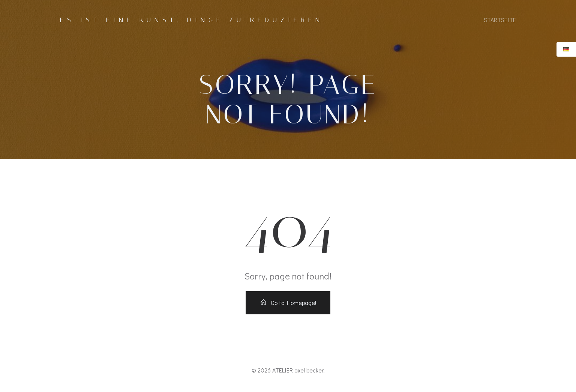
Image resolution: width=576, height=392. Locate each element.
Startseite (500, 20)
